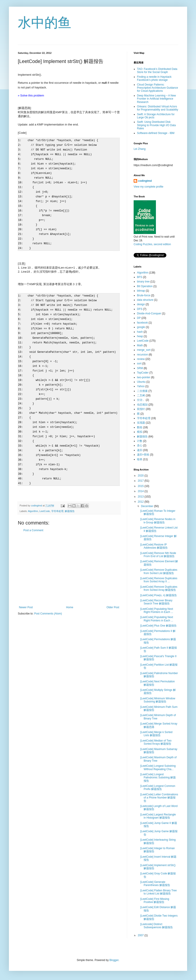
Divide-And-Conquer (149, 313)
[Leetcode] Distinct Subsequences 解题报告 (157, 926)
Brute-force (144, 295)
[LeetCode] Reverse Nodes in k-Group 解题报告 (158, 521)
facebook (142, 323)
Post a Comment (33, 516)
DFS (140, 309)
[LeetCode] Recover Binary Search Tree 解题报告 (156, 602)
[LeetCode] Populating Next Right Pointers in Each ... (157, 610)
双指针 (141, 409)
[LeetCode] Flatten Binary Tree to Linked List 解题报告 (158, 892)
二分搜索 (142, 391)
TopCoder (143, 373)
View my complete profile (148, 187)
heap (140, 336)
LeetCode (45, 497)
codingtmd (145, 181)
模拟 (140, 432)
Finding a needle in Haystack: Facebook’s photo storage (154, 78)
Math (140, 345)
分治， (141, 400)
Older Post (113, 593)
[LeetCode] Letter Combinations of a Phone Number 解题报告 (159, 798)
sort (139, 364)
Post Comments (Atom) (48, 599)
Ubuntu (141, 382)
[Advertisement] (69, 554)
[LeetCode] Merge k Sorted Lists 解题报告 (156, 734)
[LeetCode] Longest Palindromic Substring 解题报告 (158, 778)
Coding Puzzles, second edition (152, 244)
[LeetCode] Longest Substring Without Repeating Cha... (158, 767)
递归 (140, 450)
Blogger (114, 960)
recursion (142, 355)
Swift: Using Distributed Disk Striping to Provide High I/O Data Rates (156, 125)
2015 (141, 486)
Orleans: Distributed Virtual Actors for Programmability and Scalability (158, 108)
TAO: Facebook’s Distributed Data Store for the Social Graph (157, 71)
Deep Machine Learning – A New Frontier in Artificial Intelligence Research (156, 99)
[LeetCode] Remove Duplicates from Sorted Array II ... (159, 580)
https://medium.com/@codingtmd (153, 165)
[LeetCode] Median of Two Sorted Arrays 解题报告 (156, 742)
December (148, 506)
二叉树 (141, 395)
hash (140, 332)
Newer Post (26, 593)
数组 (140, 427)
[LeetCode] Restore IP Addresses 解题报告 (154, 546)
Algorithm (33, 497)
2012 (141, 502)
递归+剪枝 (143, 455)
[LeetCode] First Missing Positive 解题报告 (155, 901)
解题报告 (70, 497)
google (141, 327)
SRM (140, 368)
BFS (140, 277)
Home (70, 593)
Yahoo (141, 386)
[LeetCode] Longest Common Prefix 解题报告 (158, 788)
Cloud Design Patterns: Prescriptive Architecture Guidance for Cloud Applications (157, 88)
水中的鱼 (45, 23)
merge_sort (144, 350)
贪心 (140, 445)
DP (139, 318)
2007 (141, 935)
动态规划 (142, 405)
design (141, 304)
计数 (140, 441)
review (141, 359)
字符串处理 (57, 497)
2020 (141, 476)
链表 (140, 459)
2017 (141, 481)
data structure (145, 300)
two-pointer (144, 377)
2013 (141, 497)
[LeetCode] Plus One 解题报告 (158, 626)
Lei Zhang (140, 149)
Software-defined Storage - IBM (156, 133)
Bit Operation (145, 286)
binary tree (143, 282)
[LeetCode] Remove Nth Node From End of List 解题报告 (158, 555)
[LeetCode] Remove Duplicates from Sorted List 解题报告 (159, 571)
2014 (141, 491)
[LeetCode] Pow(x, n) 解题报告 (159, 595)
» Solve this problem (31, 95)
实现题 (141, 423)
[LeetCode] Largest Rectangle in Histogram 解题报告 (158, 816)
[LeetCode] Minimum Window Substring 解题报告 (158, 700)
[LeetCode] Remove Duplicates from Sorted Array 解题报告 (159, 588)
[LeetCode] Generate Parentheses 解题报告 (155, 884)
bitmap (141, 291)
